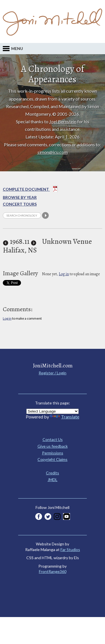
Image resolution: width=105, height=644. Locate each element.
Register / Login (53, 373)
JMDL (53, 480)
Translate (65, 417)
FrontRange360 (53, 571)
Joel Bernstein (63, 121)
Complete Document (30, 190)
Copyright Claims (53, 459)
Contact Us (53, 439)
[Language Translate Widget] (53, 411)
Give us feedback (53, 446)
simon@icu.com (53, 152)
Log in (64, 274)
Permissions (53, 453)
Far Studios (70, 549)
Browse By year (20, 197)
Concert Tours (20, 204)
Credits (53, 473)
